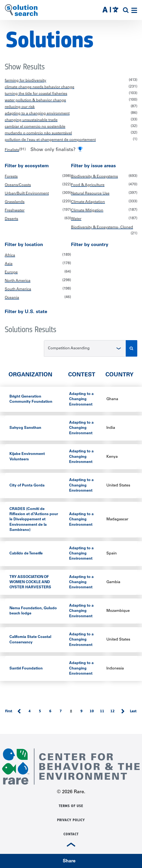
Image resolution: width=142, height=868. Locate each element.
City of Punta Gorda (27, 486)
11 (104, 712)
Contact (71, 834)
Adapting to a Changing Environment (81, 399)
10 (93, 712)
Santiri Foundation (26, 669)
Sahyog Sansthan (25, 428)
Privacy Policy (71, 820)
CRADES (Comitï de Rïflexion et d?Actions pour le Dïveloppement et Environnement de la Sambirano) (34, 520)
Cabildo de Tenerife (26, 553)
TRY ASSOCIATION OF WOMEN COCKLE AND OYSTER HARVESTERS (30, 582)
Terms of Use (71, 806)
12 (114, 712)
